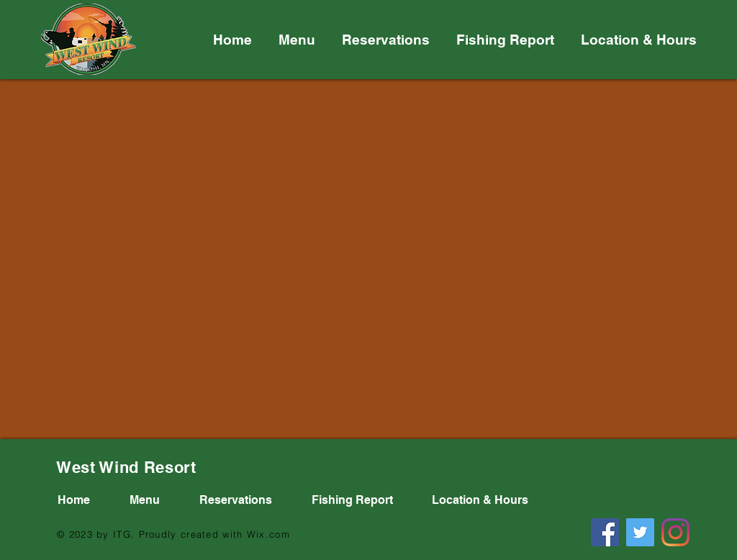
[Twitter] (640, 532)
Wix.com (268, 534)
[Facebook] (605, 532)
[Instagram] (675, 532)
